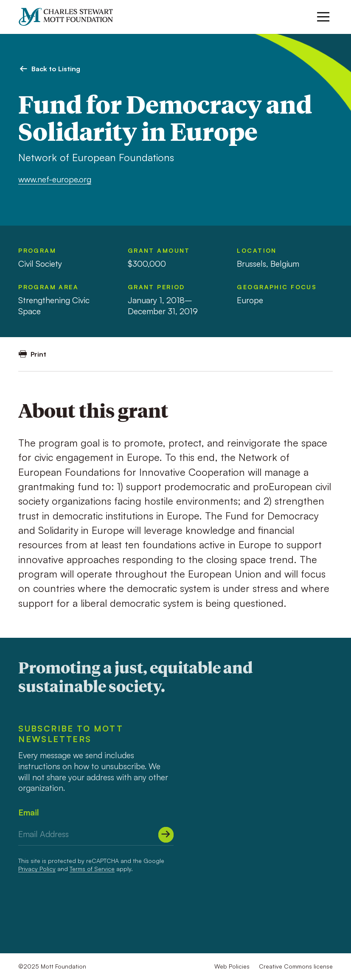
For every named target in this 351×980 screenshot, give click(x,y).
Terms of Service (92, 869)
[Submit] (166, 835)
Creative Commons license (296, 966)
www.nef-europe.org (55, 179)
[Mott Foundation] (70, 17)
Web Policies (232, 966)
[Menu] (323, 17)
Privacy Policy (37, 869)
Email (29, 812)
